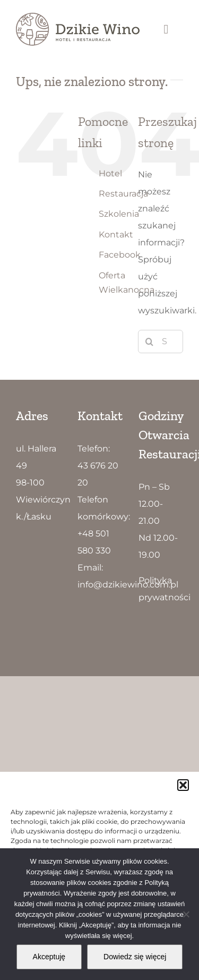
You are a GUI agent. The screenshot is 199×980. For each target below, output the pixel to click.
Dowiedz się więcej (135, 957)
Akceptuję (49, 957)
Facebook (120, 255)
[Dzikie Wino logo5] (78, 17)
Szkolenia (119, 214)
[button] (183, 785)
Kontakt (116, 235)
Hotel (110, 173)
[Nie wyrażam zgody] (186, 914)
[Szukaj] (150, 342)
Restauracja (123, 194)
